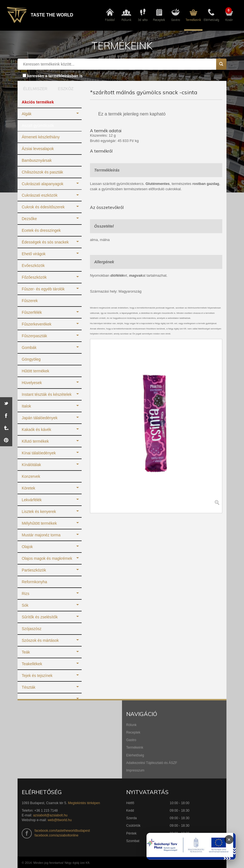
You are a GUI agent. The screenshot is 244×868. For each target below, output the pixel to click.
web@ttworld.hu (60, 820)
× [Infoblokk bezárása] (229, 840)
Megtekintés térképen (84, 803)
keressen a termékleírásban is (55, 76)
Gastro (131, 740)
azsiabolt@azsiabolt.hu (50, 815)
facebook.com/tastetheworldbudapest (62, 831)
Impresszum (135, 770)
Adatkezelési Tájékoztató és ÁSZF (152, 763)
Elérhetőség (135, 755)
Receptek (133, 732)
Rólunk (131, 725)
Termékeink (135, 748)
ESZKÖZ (66, 89)
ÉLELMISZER (34, 89)
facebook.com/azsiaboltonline (56, 835)
